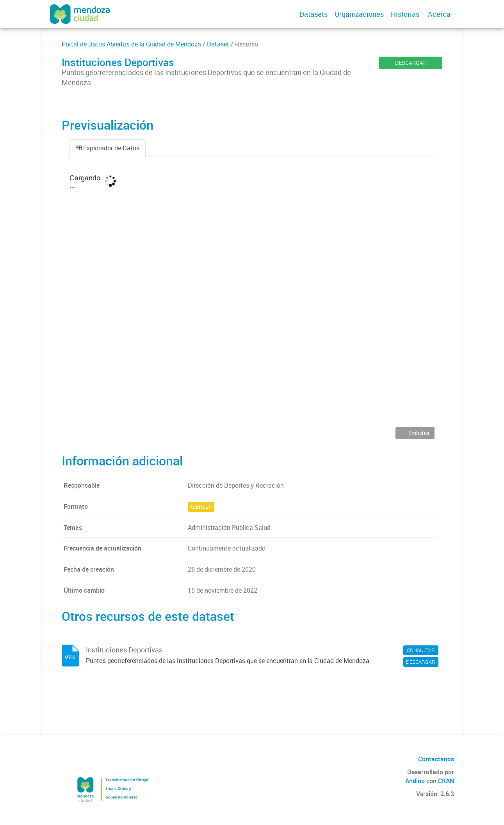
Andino (415, 781)
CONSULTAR (421, 650)
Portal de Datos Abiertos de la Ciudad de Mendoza (131, 44)
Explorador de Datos (108, 148)
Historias (405, 14)
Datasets (313, 14)
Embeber (419, 433)
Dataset (218, 44)
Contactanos (436, 759)
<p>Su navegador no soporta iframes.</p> (252, 298)
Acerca (439, 14)
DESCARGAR (411, 63)
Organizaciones (359, 14)
